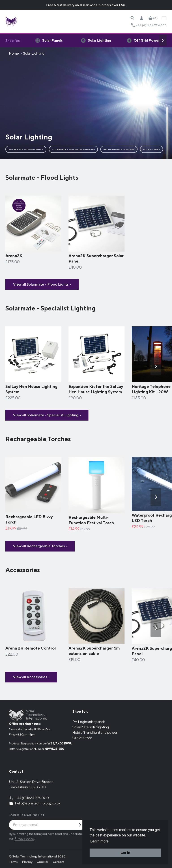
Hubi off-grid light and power (95, 732)
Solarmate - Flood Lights (26, 149)
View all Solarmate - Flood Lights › (42, 284)
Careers (59, 862)
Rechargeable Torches (119, 149)
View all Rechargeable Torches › (40, 546)
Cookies (43, 862)
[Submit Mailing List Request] (82, 825)
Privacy (27, 862)
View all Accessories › (31, 677)
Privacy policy (24, 838)
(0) (155, 18)
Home (14, 53)
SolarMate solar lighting (91, 727)
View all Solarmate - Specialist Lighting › (47, 415)
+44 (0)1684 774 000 (151, 25)
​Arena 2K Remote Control (31, 648)
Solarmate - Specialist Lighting (73, 149)
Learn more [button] (99, 841)
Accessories (152, 149)
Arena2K (14, 256)
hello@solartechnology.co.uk (38, 803)
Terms (13, 862)
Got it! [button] (125, 853)
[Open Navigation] (164, 18)
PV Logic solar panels (89, 722)
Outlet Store (82, 738)
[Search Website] (133, 18)
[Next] (163, 41)
